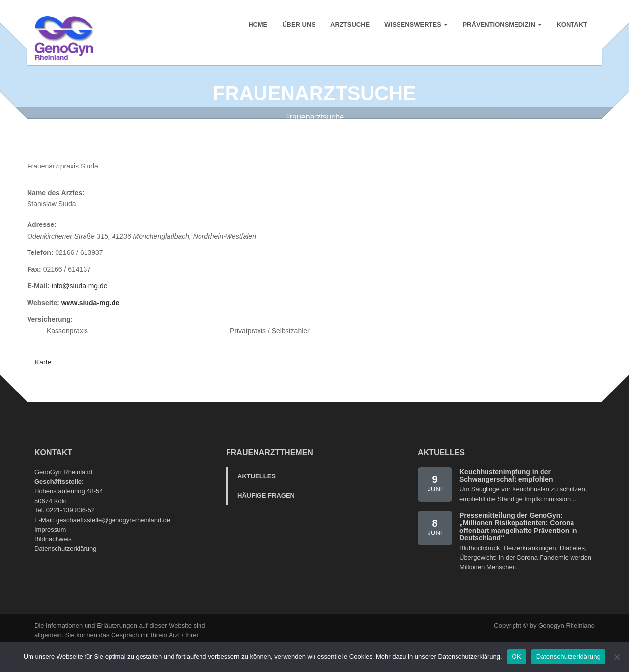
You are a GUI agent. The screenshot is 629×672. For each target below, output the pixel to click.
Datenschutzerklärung (65, 560)
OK (517, 657)
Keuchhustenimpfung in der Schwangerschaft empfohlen (506, 487)
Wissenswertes (416, 24)
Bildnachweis (53, 550)
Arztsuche (350, 24)
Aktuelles (257, 488)
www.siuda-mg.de (91, 314)
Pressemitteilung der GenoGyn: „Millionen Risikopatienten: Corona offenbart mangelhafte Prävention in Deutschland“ (518, 538)
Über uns (299, 24)
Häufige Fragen (266, 507)
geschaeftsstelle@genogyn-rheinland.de (113, 531)
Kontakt (572, 24)
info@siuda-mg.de (80, 297)
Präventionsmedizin (502, 24)
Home (258, 24)
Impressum (50, 541)
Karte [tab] (43, 373)
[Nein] (617, 657)
